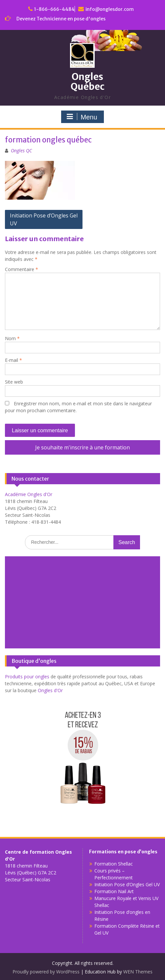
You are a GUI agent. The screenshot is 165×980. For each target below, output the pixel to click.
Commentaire (22, 269)
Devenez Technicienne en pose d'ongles (61, 19)
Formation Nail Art (114, 891)
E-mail (13, 360)
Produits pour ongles (27, 677)
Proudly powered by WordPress (46, 972)
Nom (12, 338)
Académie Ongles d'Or (29, 494)
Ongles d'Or (50, 690)
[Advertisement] (82, 602)
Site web (14, 382)
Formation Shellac (114, 864)
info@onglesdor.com (110, 9)
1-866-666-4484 (54, 9)
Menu (82, 117)
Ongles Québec (88, 82)
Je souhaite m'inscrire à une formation (82, 447)
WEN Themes (138, 972)
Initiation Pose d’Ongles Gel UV (44, 219)
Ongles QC (21, 151)
